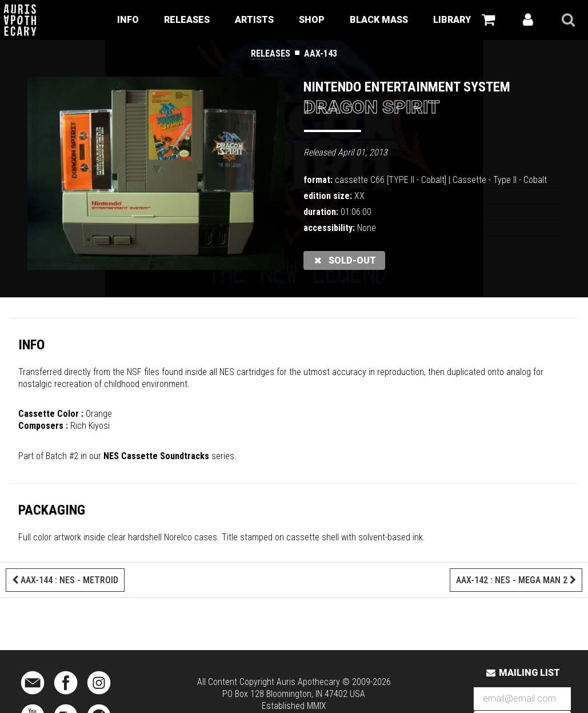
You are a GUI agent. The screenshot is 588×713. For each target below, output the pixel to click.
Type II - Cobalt (520, 180)
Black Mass (379, 20)
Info (128, 20)
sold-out (345, 260)
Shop (312, 20)
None (367, 228)
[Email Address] (522, 699)
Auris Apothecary (308, 682)
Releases (187, 20)
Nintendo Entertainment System (407, 87)
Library (452, 20)
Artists (254, 20)
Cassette (469, 180)
